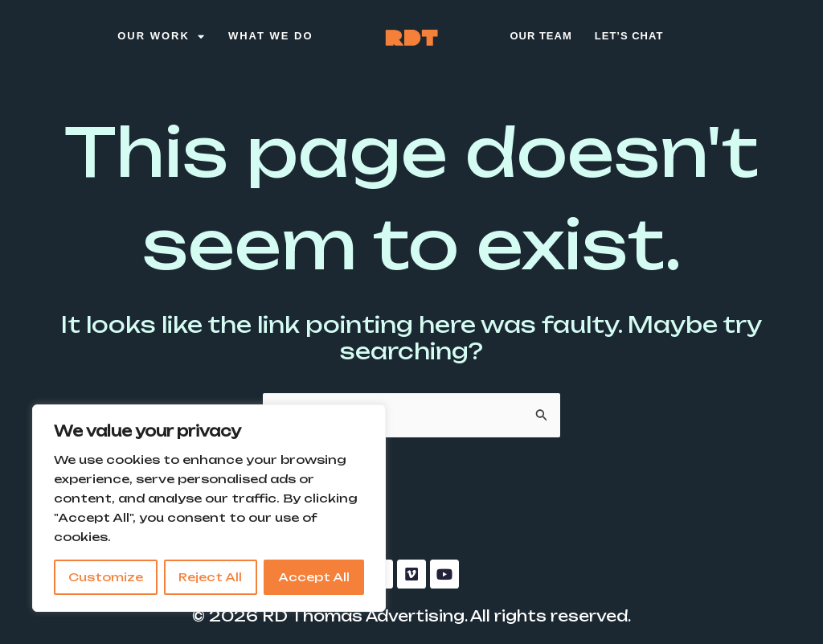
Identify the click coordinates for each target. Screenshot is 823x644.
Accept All (314, 577)
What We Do (271, 36)
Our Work (162, 37)
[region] (209, 508)
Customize (106, 577)
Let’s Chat (629, 36)
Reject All (210, 577)
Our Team (540, 36)
